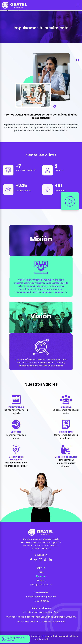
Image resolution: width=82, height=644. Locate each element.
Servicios (41, 580)
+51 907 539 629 (41, 601)
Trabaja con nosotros (41, 584)
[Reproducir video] (70, 201)
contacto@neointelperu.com (41, 597)
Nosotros (41, 576)
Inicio (41, 572)
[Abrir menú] (77, 5)
